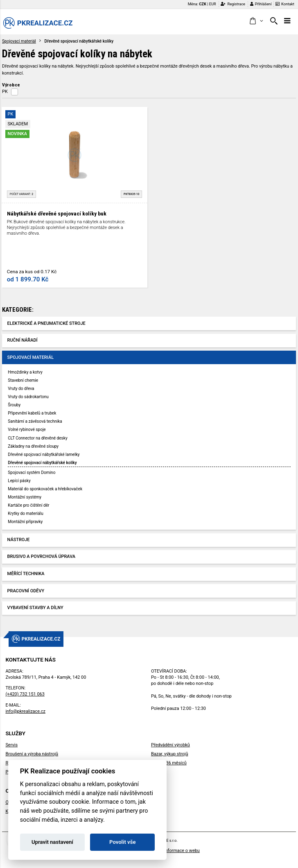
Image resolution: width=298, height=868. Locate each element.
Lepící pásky (19, 481)
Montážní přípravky (25, 522)
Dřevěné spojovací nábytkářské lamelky (44, 454)
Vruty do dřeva (21, 389)
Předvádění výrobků (170, 745)
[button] (256, 21)
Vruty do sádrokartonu (28, 397)
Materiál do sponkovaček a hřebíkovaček (45, 489)
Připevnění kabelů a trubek (32, 413)
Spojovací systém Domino (32, 473)
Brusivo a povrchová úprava (41, 556)
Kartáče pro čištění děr (28, 505)
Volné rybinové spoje (27, 429)
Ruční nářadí (23, 340)
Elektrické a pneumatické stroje (46, 323)
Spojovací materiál (19, 41)
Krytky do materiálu (26, 513)
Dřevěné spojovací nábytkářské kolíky (42, 463)
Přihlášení (261, 4)
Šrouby (14, 405)
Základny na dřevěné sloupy (33, 446)
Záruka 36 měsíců (169, 763)
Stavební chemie (23, 380)
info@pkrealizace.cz (25, 711)
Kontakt (285, 4)
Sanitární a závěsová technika (35, 421)
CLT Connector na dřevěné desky (37, 438)
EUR (213, 4)
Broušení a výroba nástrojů (32, 754)
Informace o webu (182, 851)
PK (5, 92)
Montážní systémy (25, 497)
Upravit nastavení (52, 842)
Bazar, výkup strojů (169, 754)
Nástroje (19, 540)
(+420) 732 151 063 (25, 694)
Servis (11, 745)
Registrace (233, 4)
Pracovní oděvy (26, 591)
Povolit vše (122, 842)
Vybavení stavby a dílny (35, 608)
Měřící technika (26, 574)
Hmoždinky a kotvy (25, 372)
